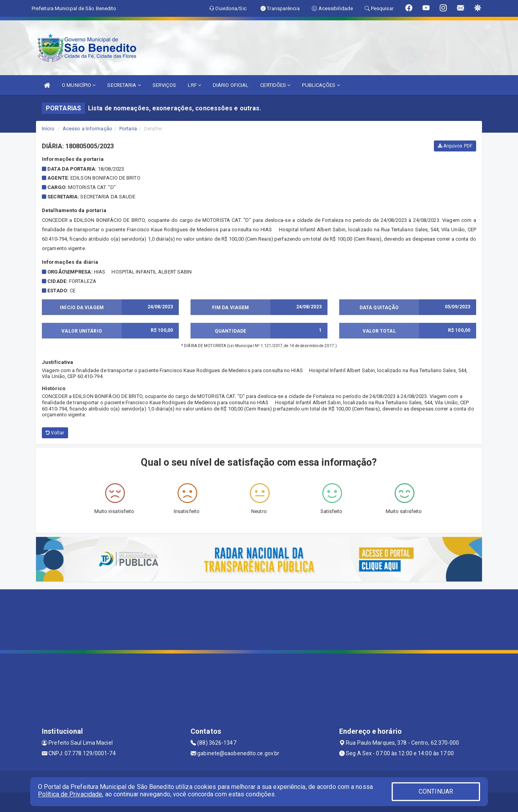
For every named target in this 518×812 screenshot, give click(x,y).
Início (48, 129)
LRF (194, 85)
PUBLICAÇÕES (321, 85)
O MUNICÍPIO (79, 85)
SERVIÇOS (165, 85)
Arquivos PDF (455, 146)
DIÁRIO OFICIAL (231, 85)
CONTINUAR (436, 791)
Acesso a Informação (87, 129)
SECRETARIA (124, 85)
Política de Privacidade (70, 794)
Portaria (128, 129)
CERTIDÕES (275, 85)
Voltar (55, 433)
